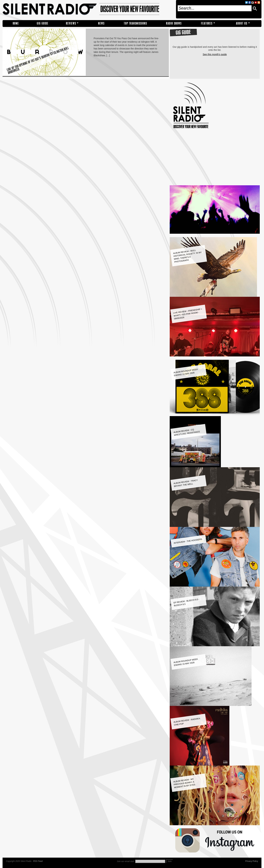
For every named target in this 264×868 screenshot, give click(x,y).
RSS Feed (38, 861)
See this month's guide (215, 54)
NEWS (101, 23)
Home (16, 23)
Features (207, 23)
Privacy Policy (252, 861)
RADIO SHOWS (174, 23)
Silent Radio (88, 9)
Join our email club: (126, 861)
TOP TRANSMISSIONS (135, 23)
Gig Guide (43, 23)
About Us (242, 23)
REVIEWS (71, 23)
